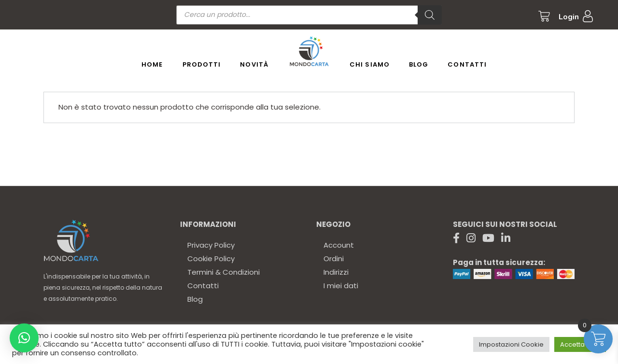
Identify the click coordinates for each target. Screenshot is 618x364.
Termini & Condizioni (224, 272)
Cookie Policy (211, 259)
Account (339, 245)
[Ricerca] (430, 15)
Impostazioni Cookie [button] (511, 344)
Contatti (203, 286)
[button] (24, 338)
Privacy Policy (211, 245)
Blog (195, 299)
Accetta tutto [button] (580, 344)
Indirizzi (336, 272)
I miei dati (341, 286)
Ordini (334, 259)
